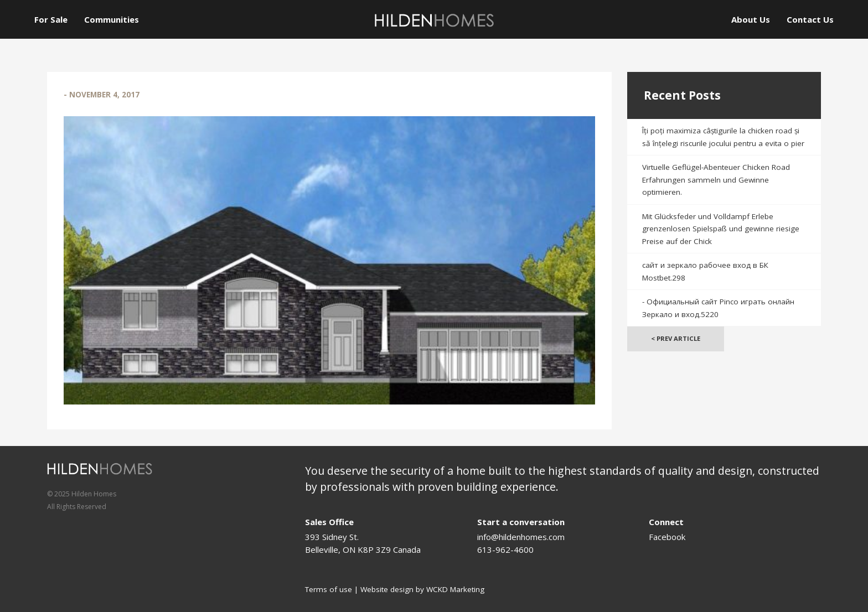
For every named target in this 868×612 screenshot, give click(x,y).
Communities (112, 19)
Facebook (667, 537)
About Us (751, 19)
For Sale (51, 19)
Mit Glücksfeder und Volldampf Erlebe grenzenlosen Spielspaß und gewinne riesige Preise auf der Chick (721, 229)
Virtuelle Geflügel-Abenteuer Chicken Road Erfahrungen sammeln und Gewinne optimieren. (716, 180)
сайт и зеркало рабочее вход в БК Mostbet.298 (705, 271)
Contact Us (810, 19)
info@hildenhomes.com (521, 537)
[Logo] (434, 20)
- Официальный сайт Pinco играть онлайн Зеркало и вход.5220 (718, 308)
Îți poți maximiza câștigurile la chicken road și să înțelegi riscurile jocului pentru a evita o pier (723, 137)
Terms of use (329, 589)
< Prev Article (676, 338)
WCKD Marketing (455, 589)
